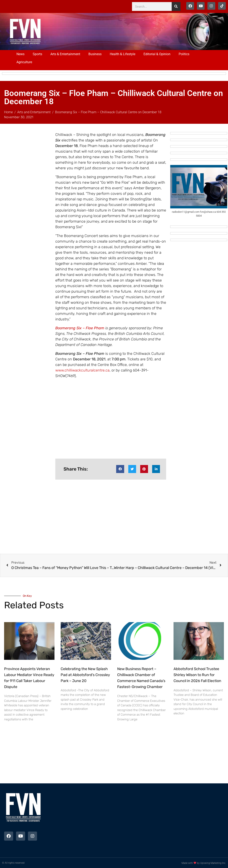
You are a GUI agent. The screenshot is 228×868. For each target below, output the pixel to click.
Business (95, 54)
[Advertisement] (131, 31)
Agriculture (24, 62)
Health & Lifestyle (123, 54)
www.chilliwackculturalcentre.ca (82, 370)
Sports (37, 54)
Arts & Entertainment (65, 54)
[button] (120, 469)
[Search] (176, 6)
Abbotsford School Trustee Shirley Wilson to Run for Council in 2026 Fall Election (197, 675)
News (20, 54)
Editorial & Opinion (157, 54)
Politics (184, 54)
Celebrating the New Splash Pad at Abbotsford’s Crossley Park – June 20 (85, 675)
